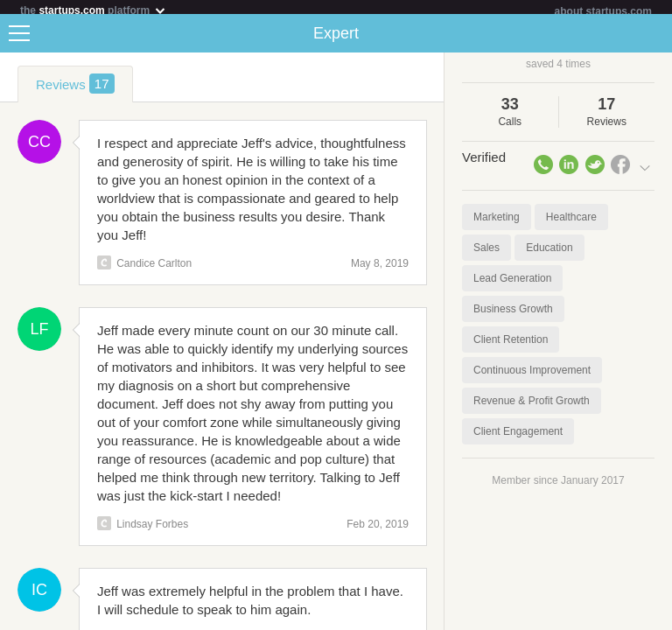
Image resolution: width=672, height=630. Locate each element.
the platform (94, 10)
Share (654, 40)
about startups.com (603, 11)
